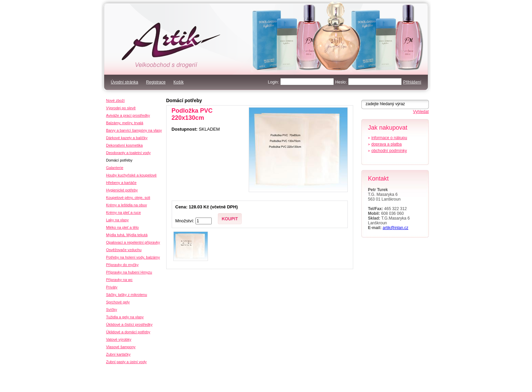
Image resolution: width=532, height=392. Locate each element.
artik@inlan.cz (396, 228)
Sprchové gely (118, 302)
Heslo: (341, 82)
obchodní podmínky (389, 151)
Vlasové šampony (121, 347)
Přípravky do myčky (122, 265)
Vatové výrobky (119, 339)
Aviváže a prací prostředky (128, 115)
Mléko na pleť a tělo (122, 227)
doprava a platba (387, 144)
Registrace (156, 82)
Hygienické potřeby (122, 190)
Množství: (185, 221)
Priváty (112, 287)
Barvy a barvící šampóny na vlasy (134, 130)
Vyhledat (421, 112)
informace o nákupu (389, 138)
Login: (273, 82)
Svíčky (112, 310)
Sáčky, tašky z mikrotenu (127, 295)
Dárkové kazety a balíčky (127, 138)
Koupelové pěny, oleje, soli (128, 198)
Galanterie (115, 168)
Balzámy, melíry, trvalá (125, 123)
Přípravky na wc (119, 280)
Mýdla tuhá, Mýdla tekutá (127, 235)
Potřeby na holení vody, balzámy (133, 257)
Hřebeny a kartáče (121, 183)
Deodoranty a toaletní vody (128, 153)
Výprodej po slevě (121, 108)
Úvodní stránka (125, 82)
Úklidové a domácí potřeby (128, 332)
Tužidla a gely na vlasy (125, 317)
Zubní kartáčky (118, 354)
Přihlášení (412, 82)
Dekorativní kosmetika (125, 145)
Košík (178, 82)
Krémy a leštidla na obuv (127, 205)
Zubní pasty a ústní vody (127, 362)
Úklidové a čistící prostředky (129, 324)
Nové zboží (116, 100)
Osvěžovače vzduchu (124, 250)
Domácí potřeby (184, 100)
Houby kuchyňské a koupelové (131, 175)
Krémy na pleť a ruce (124, 212)
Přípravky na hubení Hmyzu (129, 272)
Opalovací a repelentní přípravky (133, 242)
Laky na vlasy (118, 220)
